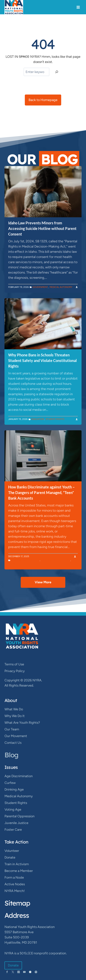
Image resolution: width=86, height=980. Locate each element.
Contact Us (13, 743)
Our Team (12, 729)
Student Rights (55, 419)
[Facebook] (7, 972)
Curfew (10, 783)
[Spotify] (36, 972)
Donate (10, 857)
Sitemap (17, 903)
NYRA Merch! (15, 891)
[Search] (57, 72)
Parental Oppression (19, 816)
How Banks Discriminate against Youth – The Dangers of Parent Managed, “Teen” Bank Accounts (41, 493)
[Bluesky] (30, 972)
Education (38, 419)
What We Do (14, 709)
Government (40, 287)
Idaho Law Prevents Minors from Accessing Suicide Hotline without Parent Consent (42, 228)
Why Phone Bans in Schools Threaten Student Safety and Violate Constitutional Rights (42, 360)
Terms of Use (14, 664)
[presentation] (43, 192)
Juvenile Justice (16, 823)
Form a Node (14, 877)
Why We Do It (15, 716)
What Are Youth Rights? (22, 723)
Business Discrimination (25, 560)
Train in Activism (17, 864)
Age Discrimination (19, 776)
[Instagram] (19, 972)
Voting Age (13, 810)
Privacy (13, 564)
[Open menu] (78, 7)
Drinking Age (14, 789)
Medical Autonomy (61, 287)
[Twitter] (13, 972)
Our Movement (16, 736)
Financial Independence (56, 560)
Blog (11, 755)
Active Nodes (15, 884)
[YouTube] (24, 972)
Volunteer (12, 851)
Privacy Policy (15, 671)
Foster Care (13, 830)
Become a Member (19, 871)
